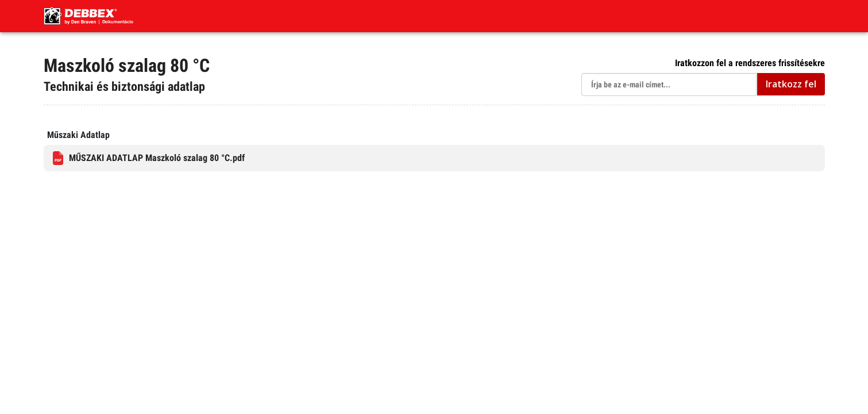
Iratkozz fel (791, 84)
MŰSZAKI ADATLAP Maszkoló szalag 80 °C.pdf (149, 158)
